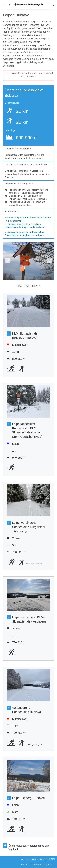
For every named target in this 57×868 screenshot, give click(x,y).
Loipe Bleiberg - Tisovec (28, 798)
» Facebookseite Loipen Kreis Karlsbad (25, 227)
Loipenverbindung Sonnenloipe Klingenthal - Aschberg (29, 527)
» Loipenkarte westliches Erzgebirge (23, 224)
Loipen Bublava (16, 15)
